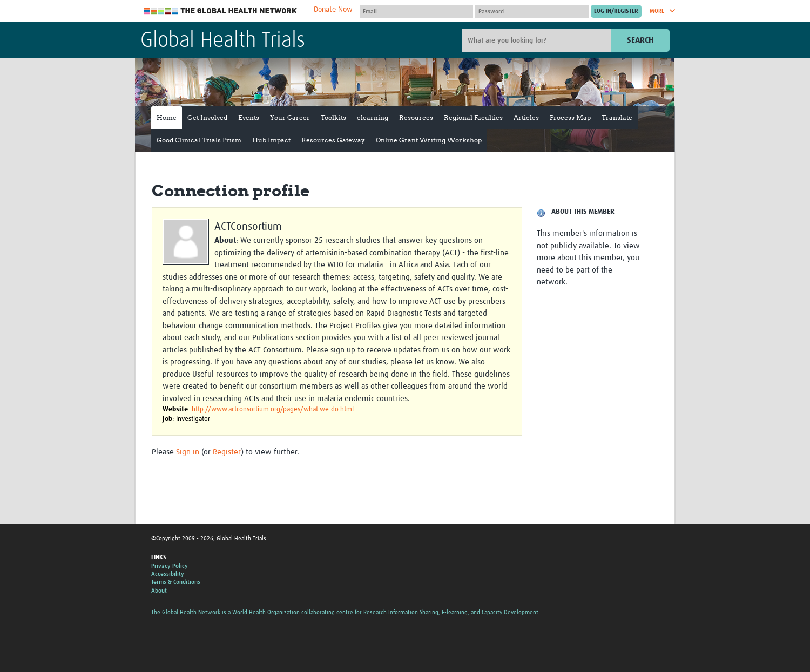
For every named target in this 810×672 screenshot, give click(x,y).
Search (640, 40)
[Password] (532, 11)
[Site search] (538, 40)
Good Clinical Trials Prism (199, 140)
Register (227, 452)
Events (249, 117)
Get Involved (207, 117)
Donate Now (333, 10)
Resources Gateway (333, 140)
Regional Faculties (473, 117)
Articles (526, 117)
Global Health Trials (223, 41)
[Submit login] (616, 11)
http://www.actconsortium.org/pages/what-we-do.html (273, 409)
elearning (373, 117)
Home (167, 117)
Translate (617, 117)
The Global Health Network (221, 11)
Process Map (570, 117)
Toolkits (333, 117)
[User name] (416, 11)
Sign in (188, 452)
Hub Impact (271, 140)
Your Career (290, 117)
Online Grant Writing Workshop (429, 140)
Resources (416, 117)
